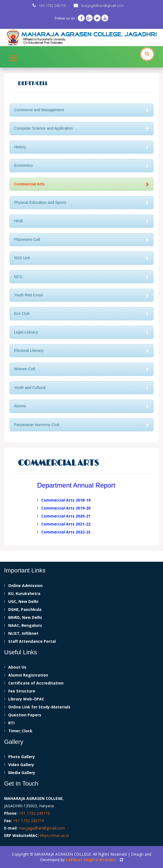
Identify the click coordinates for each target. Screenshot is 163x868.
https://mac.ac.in (54, 835)
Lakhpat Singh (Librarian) (91, 860)
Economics (81, 165)
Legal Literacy (81, 332)
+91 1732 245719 (52, 5)
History (81, 147)
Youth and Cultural (81, 388)
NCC (81, 277)
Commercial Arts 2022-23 (66, 532)
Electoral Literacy (81, 350)
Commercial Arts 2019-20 (66, 508)
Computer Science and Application (81, 128)
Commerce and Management (81, 110)
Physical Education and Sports (81, 202)
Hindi (81, 221)
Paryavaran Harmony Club (81, 425)
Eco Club (81, 313)
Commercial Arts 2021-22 (66, 524)
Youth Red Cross (81, 295)
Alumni (81, 406)
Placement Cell (81, 240)
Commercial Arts (81, 184)
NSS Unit (81, 258)
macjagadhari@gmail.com (102, 5)
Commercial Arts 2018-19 (66, 500)
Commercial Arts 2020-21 (66, 516)
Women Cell (81, 369)
